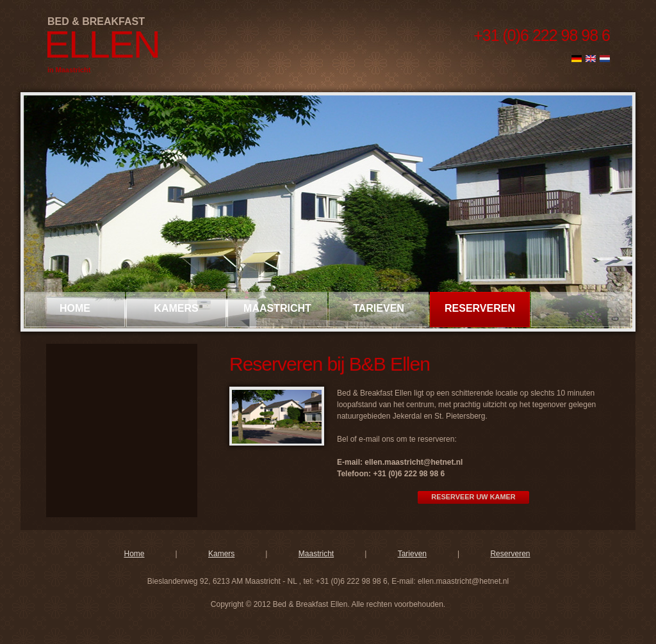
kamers (176, 308)
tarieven (379, 308)
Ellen (102, 44)
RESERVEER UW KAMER (473, 497)
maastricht (277, 308)
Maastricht (316, 554)
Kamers (221, 554)
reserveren (480, 308)
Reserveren (510, 554)
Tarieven (412, 554)
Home (75, 308)
